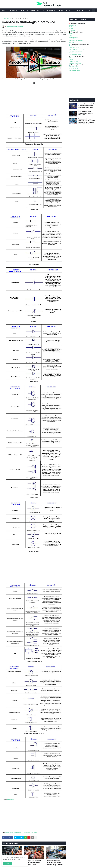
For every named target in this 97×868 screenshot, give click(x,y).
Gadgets (71, 42)
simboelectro (10, 800)
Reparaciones (73, 53)
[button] (90, 11)
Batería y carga (73, 37)
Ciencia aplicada (74, 68)
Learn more (16, 859)
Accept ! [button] (7, 863)
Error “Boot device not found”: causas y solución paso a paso (86, 113)
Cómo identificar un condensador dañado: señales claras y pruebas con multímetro (55, 863)
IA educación (72, 27)
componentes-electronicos (20, 18)
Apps (70, 35)
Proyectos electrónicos (75, 51)
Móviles (71, 34)
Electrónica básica (74, 48)
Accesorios (72, 39)
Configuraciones (73, 61)
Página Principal (6, 18)
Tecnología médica (74, 70)
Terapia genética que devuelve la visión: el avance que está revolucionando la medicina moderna (87, 121)
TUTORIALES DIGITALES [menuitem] (65, 10)
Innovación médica (74, 67)
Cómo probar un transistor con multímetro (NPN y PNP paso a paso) (34, 862)
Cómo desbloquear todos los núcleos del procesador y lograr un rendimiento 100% (87, 106)
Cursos (71, 60)
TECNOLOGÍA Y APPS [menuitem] (34, 10)
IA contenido (72, 30)
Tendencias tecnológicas (76, 41)
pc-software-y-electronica (29, 833)
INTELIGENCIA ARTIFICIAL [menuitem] (16, 10)
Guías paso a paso (74, 58)
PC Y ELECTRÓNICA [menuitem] (49, 10)
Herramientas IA (73, 25)
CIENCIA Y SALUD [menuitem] (80, 10)
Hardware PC (73, 46)
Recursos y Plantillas (75, 63)
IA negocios (72, 29)
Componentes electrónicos (77, 49)
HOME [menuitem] (4, 10)
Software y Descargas (75, 54)
